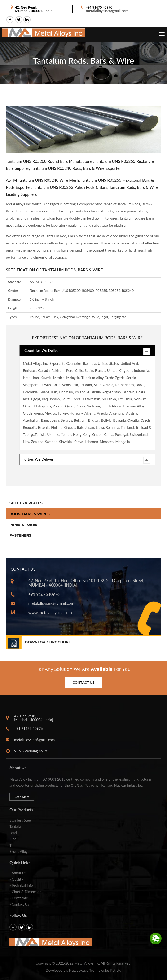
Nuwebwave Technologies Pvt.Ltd (95, 970)
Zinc (13, 839)
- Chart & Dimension (25, 892)
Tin (12, 845)
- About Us (18, 873)
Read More (22, 797)
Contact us (84, 682)
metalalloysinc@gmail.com (107, 11)
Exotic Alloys (19, 851)
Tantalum (17, 826)
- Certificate (19, 898)
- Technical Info (21, 885)
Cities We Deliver (87, 460)
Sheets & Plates (26, 503)
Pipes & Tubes (23, 525)
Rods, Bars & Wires (30, 514)
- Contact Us (19, 904)
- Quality (16, 879)
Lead (13, 833)
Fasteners (20, 535)
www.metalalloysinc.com (50, 612)
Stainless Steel (20, 820)
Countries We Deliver (87, 351)
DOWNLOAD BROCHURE (48, 642)
